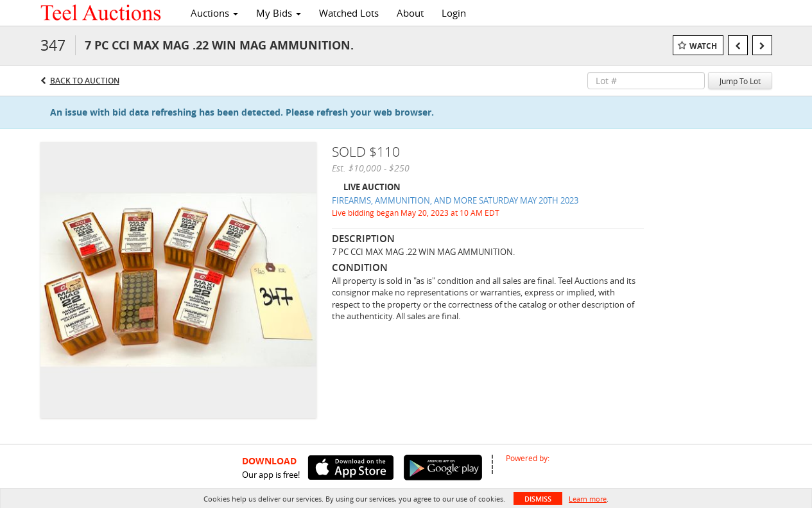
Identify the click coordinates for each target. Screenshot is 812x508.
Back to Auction (85, 81)
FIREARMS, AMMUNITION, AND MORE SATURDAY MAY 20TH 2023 (455, 200)
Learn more (588, 499)
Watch (703, 46)
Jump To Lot (740, 81)
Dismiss (538, 499)
